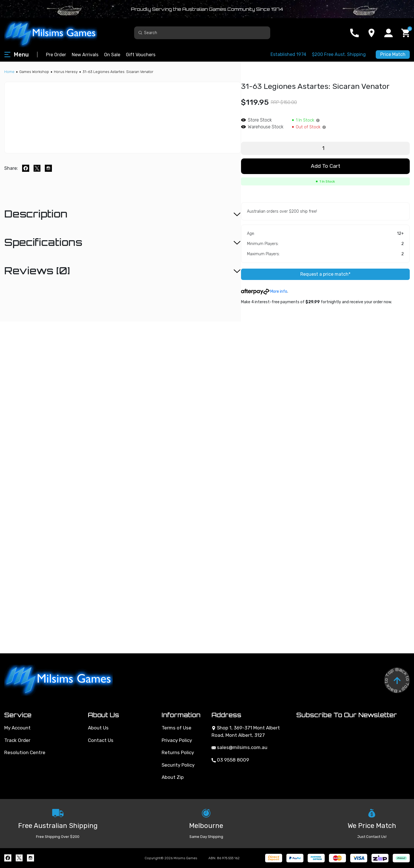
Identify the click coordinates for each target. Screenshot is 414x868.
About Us (98, 728)
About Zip (173, 777)
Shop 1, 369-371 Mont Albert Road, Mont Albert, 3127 (246, 731)
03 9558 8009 (230, 760)
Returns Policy (178, 752)
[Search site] (140, 33)
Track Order (17, 740)
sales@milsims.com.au (239, 747)
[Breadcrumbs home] (9, 72)
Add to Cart (326, 166)
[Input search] (202, 33)
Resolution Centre (25, 752)
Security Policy (178, 765)
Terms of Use (177, 728)
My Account (17, 728)
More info (264, 291)
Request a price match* (325, 274)
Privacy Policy (177, 740)
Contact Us (101, 740)
